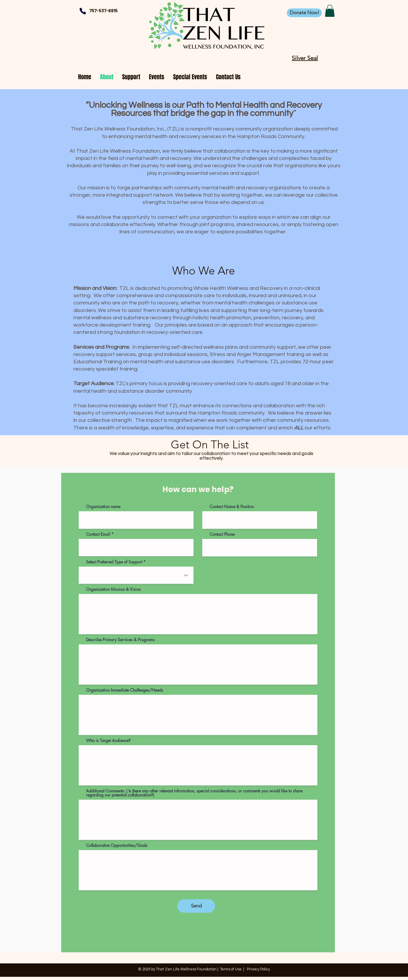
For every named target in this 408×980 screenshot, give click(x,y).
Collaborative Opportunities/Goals (117, 845)
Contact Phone (222, 534)
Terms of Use (231, 969)
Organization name (103, 507)
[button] (330, 11)
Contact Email (98, 534)
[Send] (196, 906)
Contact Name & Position (232, 507)
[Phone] (83, 11)
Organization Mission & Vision (113, 589)
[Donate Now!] (304, 13)
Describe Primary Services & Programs (120, 640)
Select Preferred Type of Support (114, 562)
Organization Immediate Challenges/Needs (125, 690)
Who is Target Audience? (108, 741)
